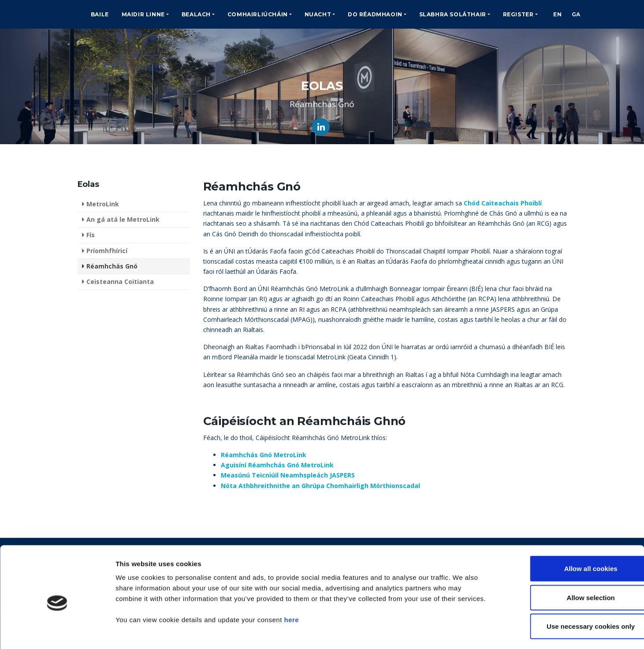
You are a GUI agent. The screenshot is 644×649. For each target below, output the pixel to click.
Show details (463, 632)
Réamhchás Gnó (112, 266)
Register (518, 14)
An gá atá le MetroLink (123, 219)
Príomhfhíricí (107, 251)
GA (580, 14)
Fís (91, 235)
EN (559, 14)
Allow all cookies (571, 533)
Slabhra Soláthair (453, 14)
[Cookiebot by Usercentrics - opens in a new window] (57, 632)
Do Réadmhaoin (375, 14)
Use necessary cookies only (570, 591)
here (291, 584)
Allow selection (570, 562)
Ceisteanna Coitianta (120, 282)
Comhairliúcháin (258, 14)
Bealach (196, 14)
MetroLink (103, 204)
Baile (100, 14)
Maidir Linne (143, 14)
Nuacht (318, 14)
